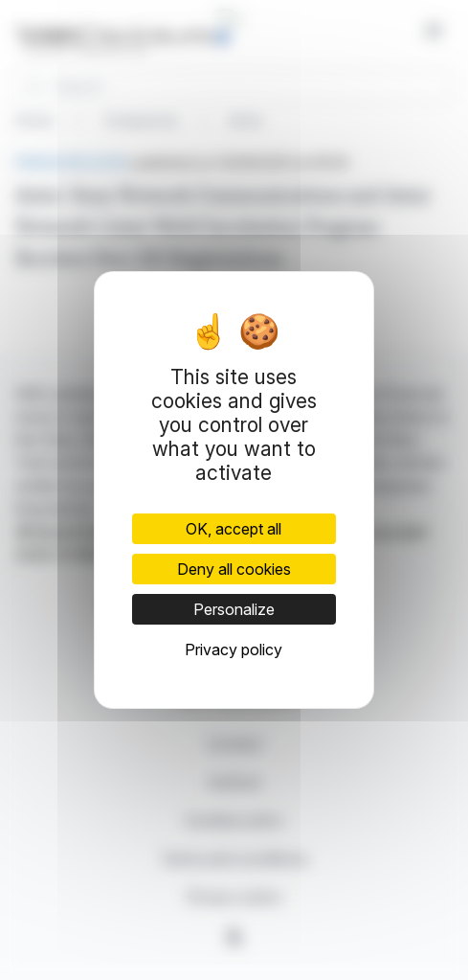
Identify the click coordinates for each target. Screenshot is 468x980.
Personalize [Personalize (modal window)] (234, 609)
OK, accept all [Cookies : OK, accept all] (234, 529)
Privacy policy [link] (234, 650)
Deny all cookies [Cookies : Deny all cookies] (234, 569)
